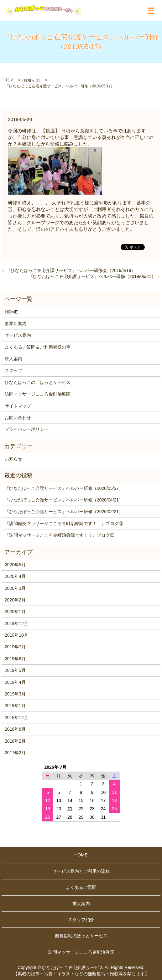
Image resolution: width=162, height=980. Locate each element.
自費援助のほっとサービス (81, 936)
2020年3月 (15, 588)
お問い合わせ (18, 418)
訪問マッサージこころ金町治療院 (38, 394)
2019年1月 (15, 706)
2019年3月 (15, 694)
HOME (11, 312)
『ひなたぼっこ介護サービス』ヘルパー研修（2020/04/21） (64, 500)
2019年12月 (16, 623)
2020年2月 (15, 600)
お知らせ (31, 80)
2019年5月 (15, 670)
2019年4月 (15, 682)
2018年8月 (15, 729)
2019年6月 (15, 659)
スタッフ (13, 370)
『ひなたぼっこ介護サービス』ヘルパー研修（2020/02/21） (64, 512)
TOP (9, 80)
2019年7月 (15, 647)
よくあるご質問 (81, 887)
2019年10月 (16, 635)
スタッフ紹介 (81, 920)
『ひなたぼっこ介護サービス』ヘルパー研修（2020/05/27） (64, 488)
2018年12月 (16, 717)
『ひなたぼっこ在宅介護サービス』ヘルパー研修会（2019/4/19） (71, 270)
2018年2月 (15, 741)
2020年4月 (15, 576)
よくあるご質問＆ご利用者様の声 (38, 347)
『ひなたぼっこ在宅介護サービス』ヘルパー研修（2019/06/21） (92, 276)
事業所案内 (16, 324)
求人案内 (13, 359)
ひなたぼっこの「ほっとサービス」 (40, 382)
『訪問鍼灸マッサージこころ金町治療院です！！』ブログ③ (64, 523)
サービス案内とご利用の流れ (81, 871)
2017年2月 (15, 753)
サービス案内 (18, 335)
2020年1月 (15, 612)
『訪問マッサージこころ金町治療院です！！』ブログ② (60, 535)
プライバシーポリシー (27, 429)
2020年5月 (15, 565)
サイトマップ (18, 406)
